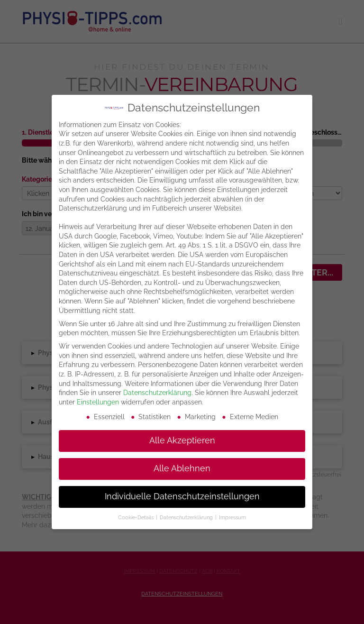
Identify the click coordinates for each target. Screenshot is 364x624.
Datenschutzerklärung (157, 393)
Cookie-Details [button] (136, 517)
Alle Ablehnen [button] (182, 468)
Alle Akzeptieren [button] (182, 440)
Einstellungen (98, 402)
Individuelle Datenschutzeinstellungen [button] (182, 496)
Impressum (232, 517)
